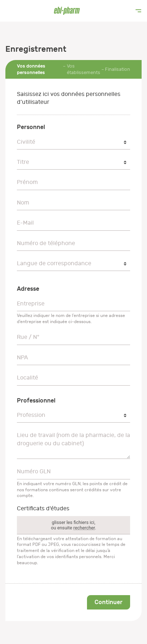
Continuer (109, 602)
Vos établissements (84, 69)
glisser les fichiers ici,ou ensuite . (74, 525)
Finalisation (118, 69)
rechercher (84, 528)
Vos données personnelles (31, 69)
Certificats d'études (43, 509)
